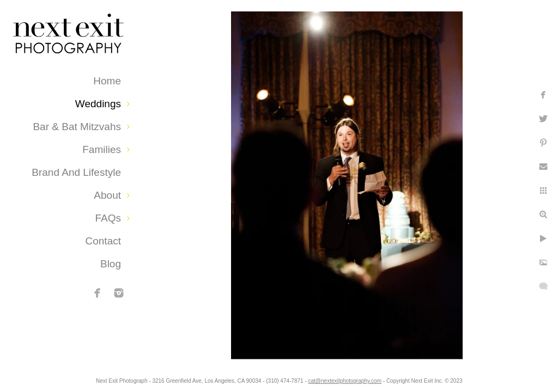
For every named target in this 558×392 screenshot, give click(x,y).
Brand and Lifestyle (76, 172)
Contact (103, 241)
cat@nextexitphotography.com (389, 378)
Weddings (98, 104)
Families (102, 149)
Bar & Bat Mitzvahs (77, 127)
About (107, 195)
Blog (111, 264)
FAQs (108, 218)
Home (107, 81)
